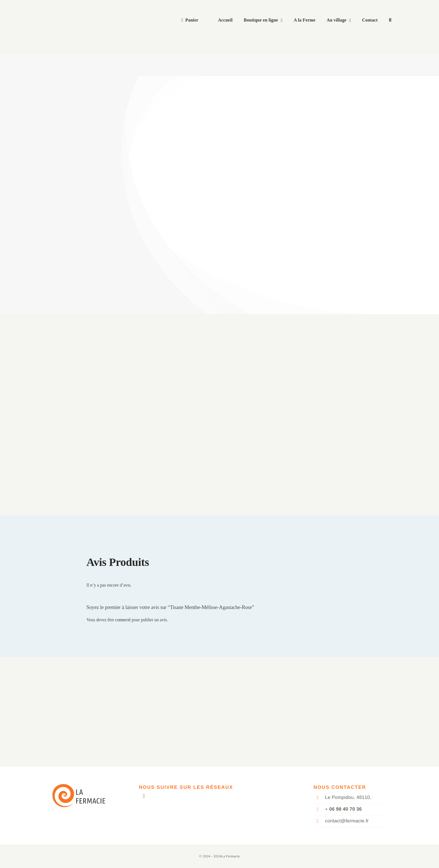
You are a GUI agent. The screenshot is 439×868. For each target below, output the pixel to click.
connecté (123, 620)
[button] (390, 20)
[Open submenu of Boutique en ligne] (283, 20)
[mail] (144, 796)
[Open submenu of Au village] (351, 20)
